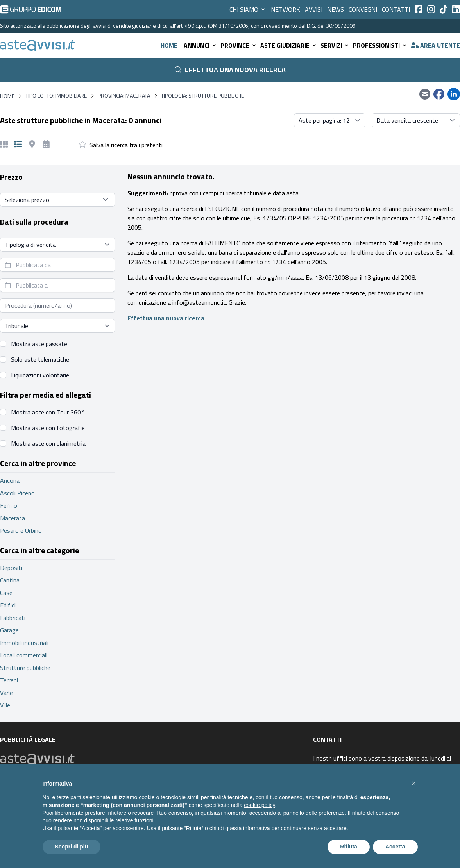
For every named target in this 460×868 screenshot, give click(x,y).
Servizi (335, 45)
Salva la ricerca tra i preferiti (126, 145)
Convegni (363, 9)
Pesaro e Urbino (21, 530)
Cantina (10, 580)
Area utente (435, 45)
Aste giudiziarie (289, 45)
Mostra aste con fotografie (48, 428)
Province (239, 45)
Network (285, 9)
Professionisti (380, 45)
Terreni (9, 680)
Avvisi (314, 9)
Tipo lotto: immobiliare (56, 96)
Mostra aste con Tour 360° (48, 412)
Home (169, 45)
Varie (6, 693)
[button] (414, 783)
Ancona (10, 480)
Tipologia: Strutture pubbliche (202, 96)
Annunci (200, 45)
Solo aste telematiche (40, 359)
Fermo (9, 505)
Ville (5, 705)
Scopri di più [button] (72, 847)
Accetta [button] (395, 847)
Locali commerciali (24, 655)
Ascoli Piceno (17, 493)
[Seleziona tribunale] (57, 326)
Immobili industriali (24, 643)
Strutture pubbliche (25, 668)
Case (6, 593)
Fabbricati (13, 618)
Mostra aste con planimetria (48, 443)
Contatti (396, 9)
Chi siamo (248, 9)
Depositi (11, 568)
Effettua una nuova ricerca (230, 70)
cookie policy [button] (259, 805)
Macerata (13, 518)
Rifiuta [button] (349, 847)
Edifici (8, 605)
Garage (9, 630)
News (336, 9)
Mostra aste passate (39, 344)
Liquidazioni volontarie (40, 375)
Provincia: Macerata (124, 96)
